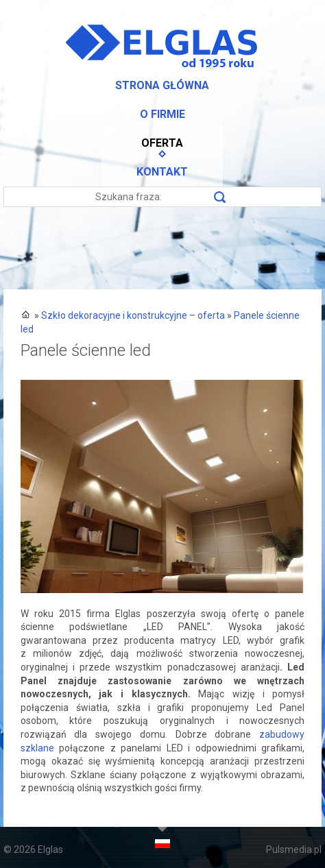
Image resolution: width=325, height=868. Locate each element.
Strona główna (162, 85)
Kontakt (162, 172)
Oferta (162, 143)
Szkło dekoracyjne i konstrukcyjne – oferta (133, 315)
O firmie (162, 114)
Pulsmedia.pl (294, 849)
